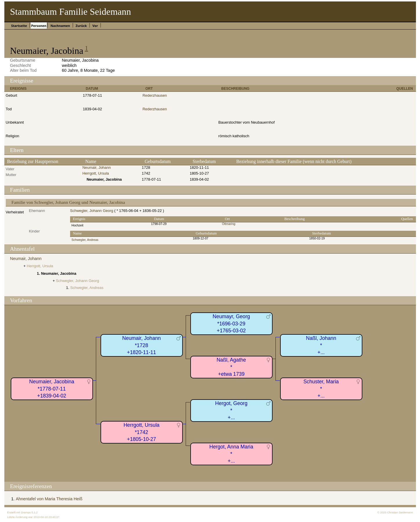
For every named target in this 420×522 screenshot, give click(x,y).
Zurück (81, 26)
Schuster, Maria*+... (321, 389)
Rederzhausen (155, 95)
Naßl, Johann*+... (321, 345)
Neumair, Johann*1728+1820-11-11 (141, 345)
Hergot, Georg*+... (231, 410)
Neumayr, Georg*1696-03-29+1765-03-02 (231, 324)
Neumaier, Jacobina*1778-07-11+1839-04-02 (52, 389)
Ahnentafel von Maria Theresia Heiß (49, 499)
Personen (39, 26)
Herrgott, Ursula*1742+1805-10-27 (141, 432)
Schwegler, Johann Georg (92, 211)
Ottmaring (229, 224)
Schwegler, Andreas (85, 240)
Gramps (26, 512)
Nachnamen (60, 26)
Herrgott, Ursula (95, 173)
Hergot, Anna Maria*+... (231, 454)
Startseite (19, 26)
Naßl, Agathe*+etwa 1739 (231, 367)
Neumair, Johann (96, 167)
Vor (95, 26)
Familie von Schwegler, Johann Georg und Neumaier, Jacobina (68, 202)
